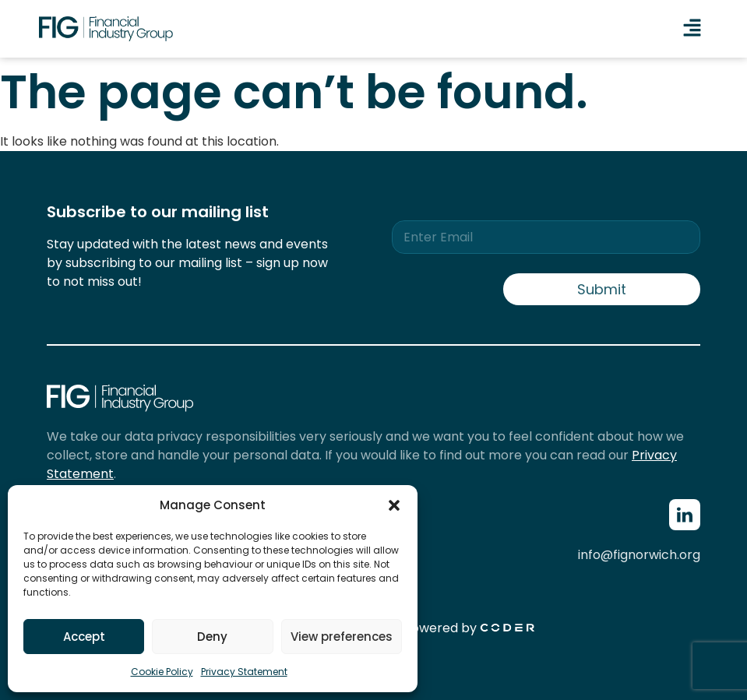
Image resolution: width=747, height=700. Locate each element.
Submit (602, 289)
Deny (212, 637)
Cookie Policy (162, 672)
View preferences (342, 637)
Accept (84, 637)
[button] (394, 505)
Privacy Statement (244, 672)
